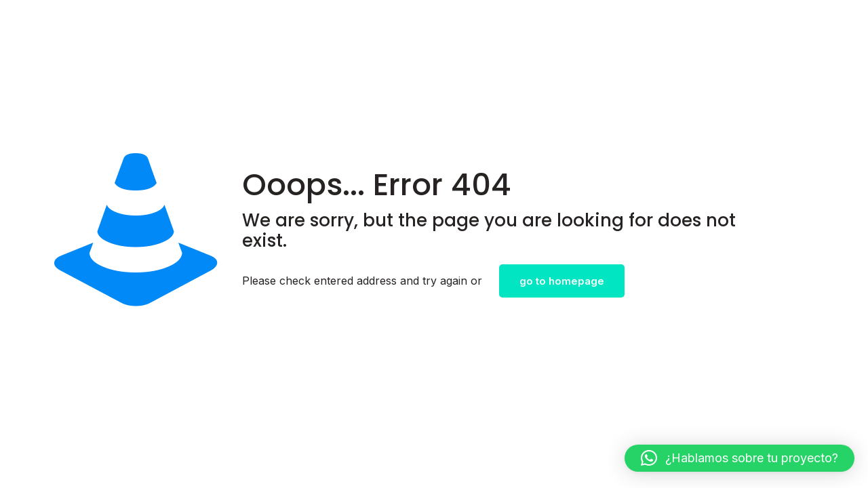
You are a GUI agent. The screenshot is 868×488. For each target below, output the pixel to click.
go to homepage (562, 281)
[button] (739, 458)
